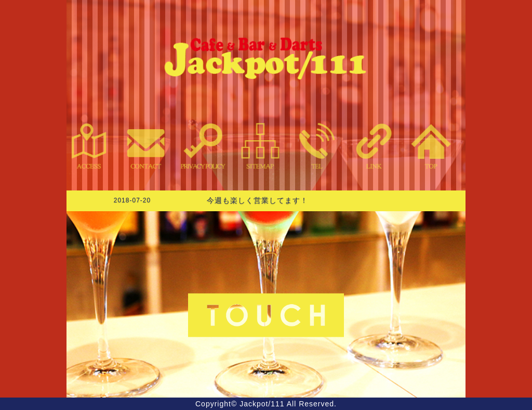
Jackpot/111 (262, 404)
